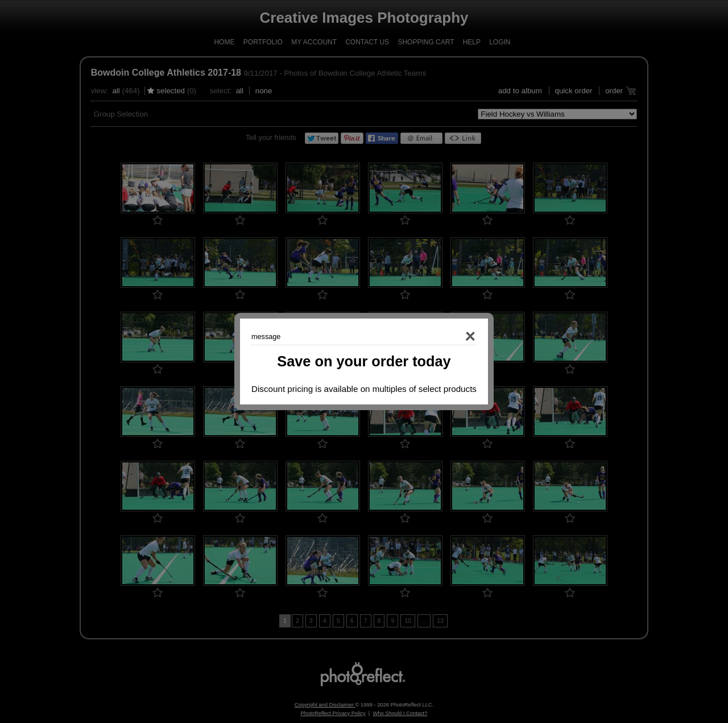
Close (454, 337)
